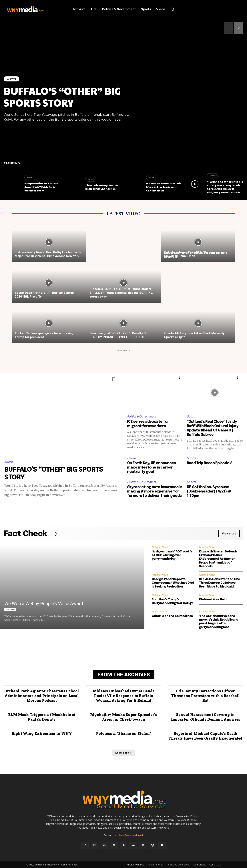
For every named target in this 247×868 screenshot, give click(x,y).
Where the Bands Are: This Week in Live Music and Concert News (164, 187)
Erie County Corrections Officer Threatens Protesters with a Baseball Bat (205, 696)
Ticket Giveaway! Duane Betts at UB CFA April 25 (102, 187)
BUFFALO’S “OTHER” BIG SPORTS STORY (62, 97)
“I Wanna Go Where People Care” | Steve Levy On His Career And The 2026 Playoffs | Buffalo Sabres (225, 187)
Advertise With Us (135, 865)
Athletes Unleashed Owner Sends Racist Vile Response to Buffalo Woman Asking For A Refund (123, 696)
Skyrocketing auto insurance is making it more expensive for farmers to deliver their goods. (155, 491)
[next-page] (239, 28)
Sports (11, 79)
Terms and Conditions (178, 865)
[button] (172, 9)
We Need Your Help (213, 600)
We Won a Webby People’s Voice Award (44, 604)
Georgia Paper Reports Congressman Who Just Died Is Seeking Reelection (173, 583)
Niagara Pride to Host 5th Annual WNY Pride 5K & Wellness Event (41, 187)
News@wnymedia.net (130, 835)
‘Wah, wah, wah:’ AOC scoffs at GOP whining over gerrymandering (172, 555)
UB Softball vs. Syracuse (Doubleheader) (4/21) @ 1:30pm (209, 491)
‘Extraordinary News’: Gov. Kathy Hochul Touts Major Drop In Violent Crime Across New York (48, 254)
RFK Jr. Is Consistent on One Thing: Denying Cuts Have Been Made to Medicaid (219, 583)
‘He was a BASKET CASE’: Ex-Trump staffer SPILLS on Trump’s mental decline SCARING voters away (121, 293)
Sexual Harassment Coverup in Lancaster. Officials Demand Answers (205, 717)
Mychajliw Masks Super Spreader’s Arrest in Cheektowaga (123, 717)
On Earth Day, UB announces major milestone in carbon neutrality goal (151, 468)
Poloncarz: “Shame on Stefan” (123, 733)
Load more (123, 351)
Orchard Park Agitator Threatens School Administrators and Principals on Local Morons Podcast (42, 696)
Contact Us (215, 865)
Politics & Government (142, 416)
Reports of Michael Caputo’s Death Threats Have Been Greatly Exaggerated (205, 736)
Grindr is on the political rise (172, 616)
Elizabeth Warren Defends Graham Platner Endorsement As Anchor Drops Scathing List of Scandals (218, 559)
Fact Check (10, 610)
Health (30, 177)
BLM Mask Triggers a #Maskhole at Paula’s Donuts (42, 717)
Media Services (155, 865)
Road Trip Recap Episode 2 (210, 463)
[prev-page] (228, 28)
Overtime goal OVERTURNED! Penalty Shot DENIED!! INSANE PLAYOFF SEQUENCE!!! (120, 335)
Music (91, 179)
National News (160, 547)
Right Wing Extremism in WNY (42, 733)
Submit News (199, 865)
